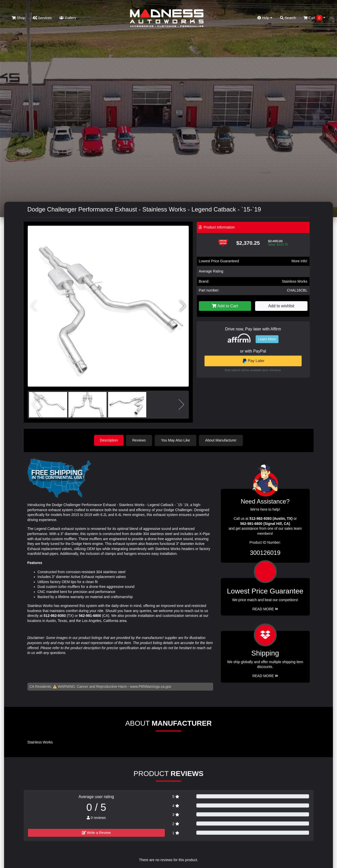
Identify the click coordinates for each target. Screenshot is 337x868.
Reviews (140, 440)
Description (109, 440)
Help (265, 18)
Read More (265, 609)
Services (42, 18)
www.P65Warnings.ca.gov (151, 686)
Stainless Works (295, 281)
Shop (18, 18)
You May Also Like (176, 440)
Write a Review (96, 832)
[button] (183, 306)
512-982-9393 (55, 615)
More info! (299, 261)
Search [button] (288, 18)
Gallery (68, 18)
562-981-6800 (90, 615)
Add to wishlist (281, 306)
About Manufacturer (221, 440)
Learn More (267, 339)
